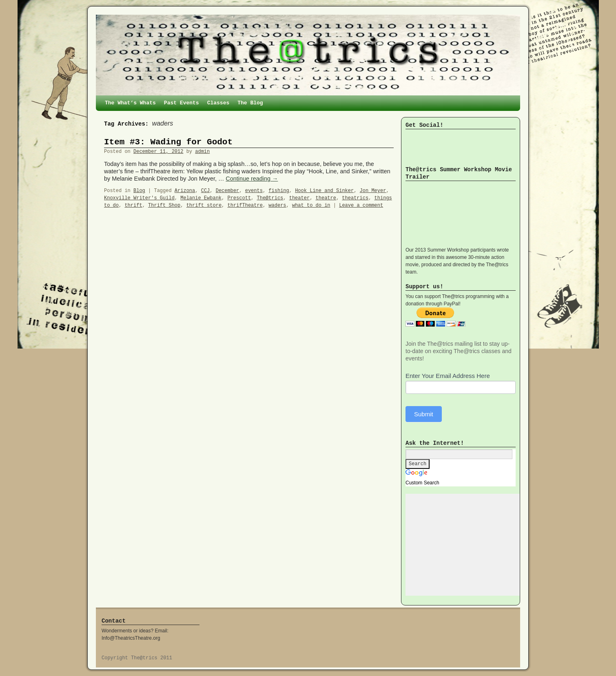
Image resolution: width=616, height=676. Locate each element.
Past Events (182, 103)
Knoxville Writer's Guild (139, 198)
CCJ (206, 191)
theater (299, 198)
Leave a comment (361, 205)
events (254, 191)
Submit (424, 414)
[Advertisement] (467, 545)
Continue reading (252, 179)
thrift (133, 205)
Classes (218, 103)
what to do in (311, 205)
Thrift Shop (164, 205)
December (228, 191)
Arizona (185, 191)
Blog (139, 191)
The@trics (270, 198)
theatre (326, 198)
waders (277, 205)
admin (202, 152)
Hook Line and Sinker (324, 191)
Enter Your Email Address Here (448, 376)
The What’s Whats (130, 103)
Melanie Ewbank (201, 198)
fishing (279, 191)
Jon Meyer (373, 191)
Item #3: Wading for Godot (168, 142)
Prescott (239, 198)
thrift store (204, 205)
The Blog (250, 103)
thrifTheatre (245, 205)
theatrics (355, 198)
